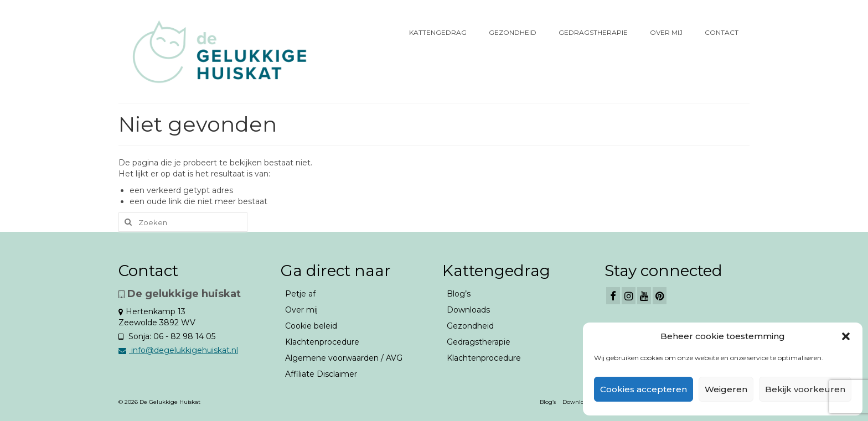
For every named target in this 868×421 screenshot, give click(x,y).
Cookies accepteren (644, 389)
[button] (846, 336)
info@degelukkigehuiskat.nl (178, 350)
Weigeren (726, 389)
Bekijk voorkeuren (805, 389)
